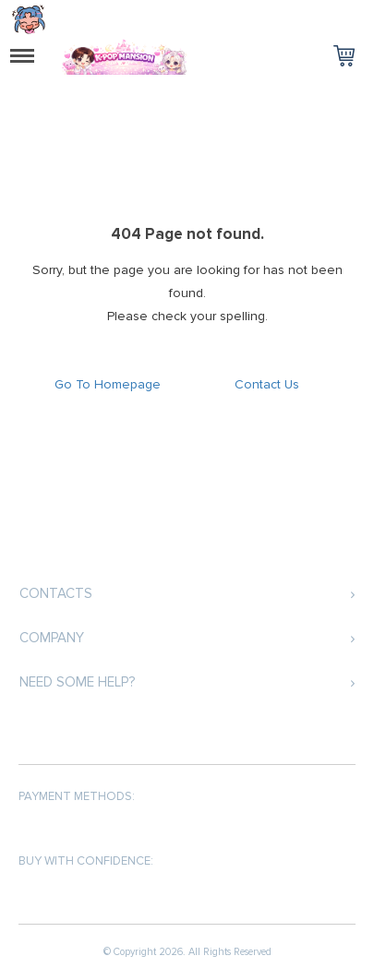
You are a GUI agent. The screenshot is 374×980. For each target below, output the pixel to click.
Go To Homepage (108, 384)
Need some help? (77, 682)
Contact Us (267, 384)
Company (52, 638)
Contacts (56, 593)
